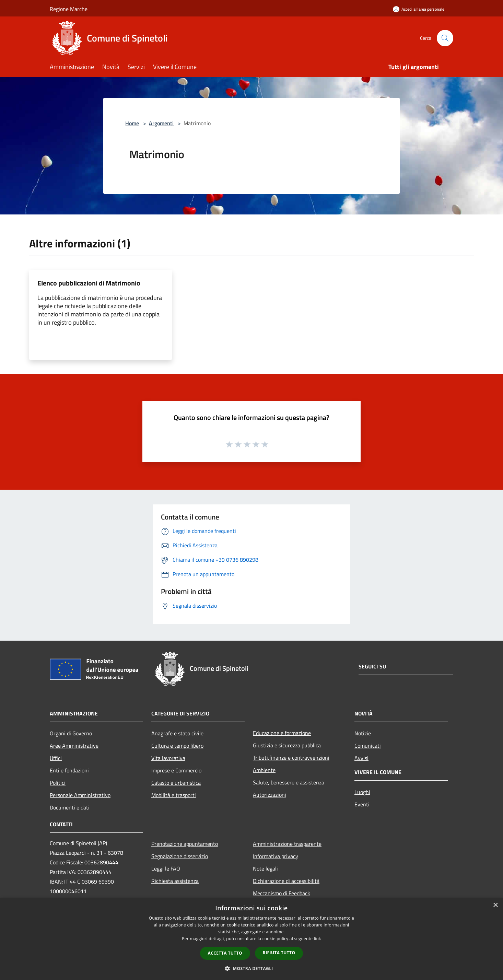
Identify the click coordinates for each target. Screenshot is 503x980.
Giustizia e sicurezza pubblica (287, 745)
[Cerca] (445, 38)
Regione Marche (69, 9)
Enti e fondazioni (69, 770)
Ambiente (264, 770)
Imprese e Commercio (176, 770)
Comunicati (368, 746)
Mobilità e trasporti (174, 795)
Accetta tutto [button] (225, 953)
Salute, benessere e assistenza (289, 782)
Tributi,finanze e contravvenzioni (291, 758)
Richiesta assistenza (175, 881)
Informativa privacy (276, 856)
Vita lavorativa (168, 758)
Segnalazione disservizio (180, 856)
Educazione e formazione (282, 733)
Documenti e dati (70, 807)
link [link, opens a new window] (318, 939)
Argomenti (161, 123)
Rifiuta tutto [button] (279, 953)
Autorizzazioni (270, 795)
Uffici (56, 758)
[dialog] (251, 939)
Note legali (265, 868)
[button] (251, 968)
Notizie (363, 733)
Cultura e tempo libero (177, 746)
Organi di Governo (71, 733)
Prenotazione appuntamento (185, 844)
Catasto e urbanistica (176, 783)
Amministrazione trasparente (287, 844)
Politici (58, 783)
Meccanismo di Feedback (282, 893)
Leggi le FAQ (166, 868)
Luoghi (362, 792)
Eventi (362, 804)
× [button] (495, 905)
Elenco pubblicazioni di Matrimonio (89, 283)
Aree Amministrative (74, 746)
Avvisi (361, 758)
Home (132, 123)
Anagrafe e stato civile (177, 733)
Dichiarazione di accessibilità (286, 881)
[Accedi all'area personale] (419, 9)
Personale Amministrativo (80, 795)
